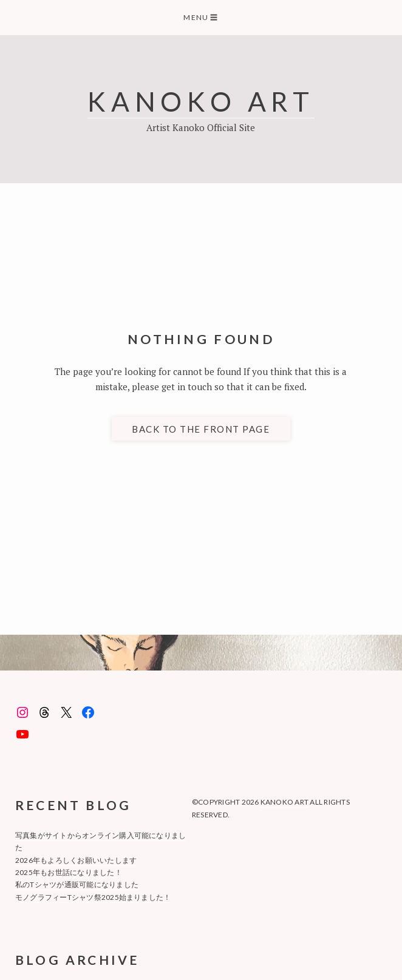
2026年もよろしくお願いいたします (76, 860)
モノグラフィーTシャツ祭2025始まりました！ (93, 897)
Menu (201, 17)
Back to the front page (201, 429)
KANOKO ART (201, 101)
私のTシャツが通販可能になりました (77, 884)
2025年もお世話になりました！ (69, 872)
